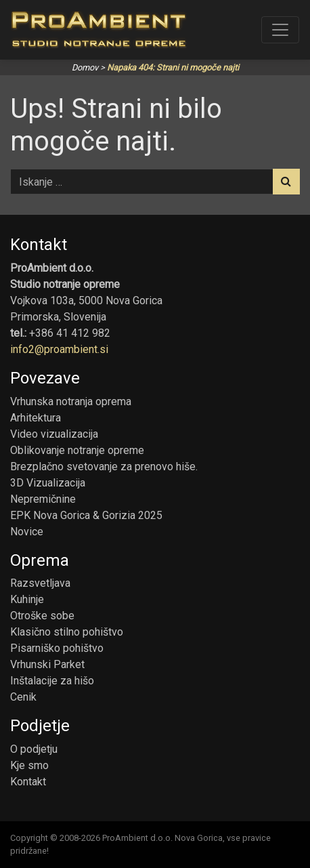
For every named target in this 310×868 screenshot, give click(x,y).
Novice (27, 532)
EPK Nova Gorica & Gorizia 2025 (86, 515)
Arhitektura (36, 418)
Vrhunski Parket (47, 664)
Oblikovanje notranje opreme (77, 450)
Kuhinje (27, 599)
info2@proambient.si (59, 349)
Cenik (23, 697)
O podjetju (34, 749)
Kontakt (28, 782)
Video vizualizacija (54, 434)
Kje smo (29, 765)
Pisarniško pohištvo (57, 648)
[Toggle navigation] (280, 30)
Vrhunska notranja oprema (71, 401)
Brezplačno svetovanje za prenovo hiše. (104, 467)
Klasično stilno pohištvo (67, 632)
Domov (85, 67)
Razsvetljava (40, 583)
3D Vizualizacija (48, 483)
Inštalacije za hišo (52, 681)
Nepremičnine (43, 499)
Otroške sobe (42, 616)
